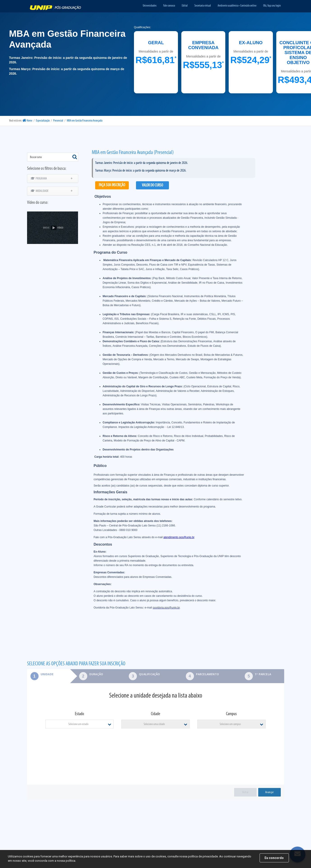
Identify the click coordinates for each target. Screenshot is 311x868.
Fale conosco (169, 6)
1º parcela (263, 674)
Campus (231, 714)
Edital (185, 6)
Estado (79, 714)
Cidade (155, 714)
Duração (96, 674)
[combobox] (53, 157)
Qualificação (149, 674)
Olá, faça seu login (272, 6)
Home (27, 121)
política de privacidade (203, 856)
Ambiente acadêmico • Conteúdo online (237, 6)
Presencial (58, 121)
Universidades (150, 6)
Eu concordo (274, 858)
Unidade (40, 674)
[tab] (49, 676)
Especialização (43, 121)
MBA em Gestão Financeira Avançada (85, 121)
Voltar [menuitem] (245, 792)
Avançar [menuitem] (270, 792)
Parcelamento (207, 674)
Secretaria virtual (203, 6)
